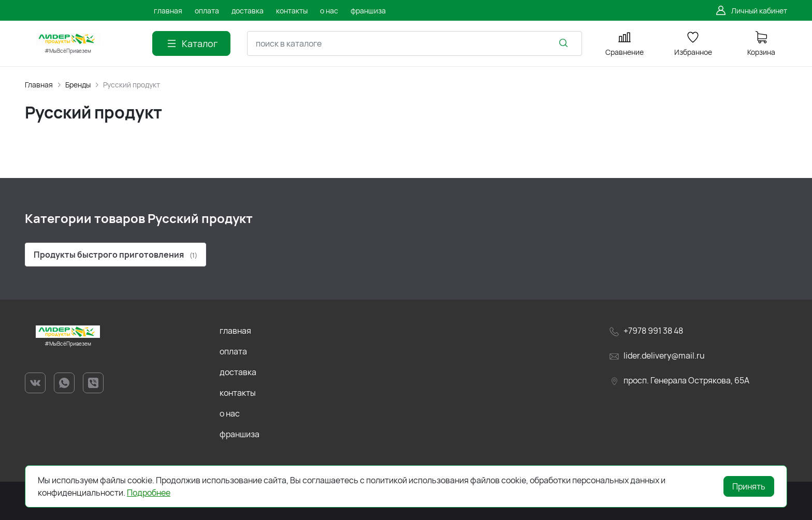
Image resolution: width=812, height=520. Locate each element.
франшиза (240, 434)
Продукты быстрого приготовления (115, 255)
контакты (238, 393)
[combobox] (415, 43)
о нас (230, 413)
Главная (39, 85)
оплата (233, 351)
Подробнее (149, 493)
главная (235, 331)
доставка (238, 372)
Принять (749, 486)
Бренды (78, 85)
